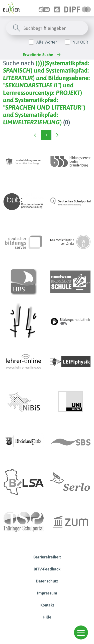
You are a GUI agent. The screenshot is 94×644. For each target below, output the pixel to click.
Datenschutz (47, 581)
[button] (81, 632)
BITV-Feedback (47, 569)
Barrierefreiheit (47, 557)
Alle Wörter (47, 42)
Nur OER (80, 42)
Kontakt (47, 605)
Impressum (47, 593)
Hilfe (47, 617)
